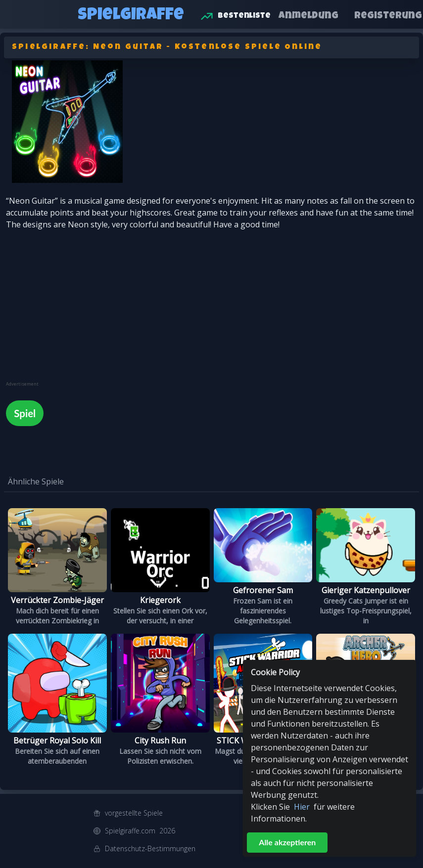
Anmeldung (308, 16)
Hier (302, 807)
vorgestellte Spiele (134, 813)
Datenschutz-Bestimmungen (150, 848)
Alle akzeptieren (287, 842)
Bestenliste (244, 16)
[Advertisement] (80, 312)
